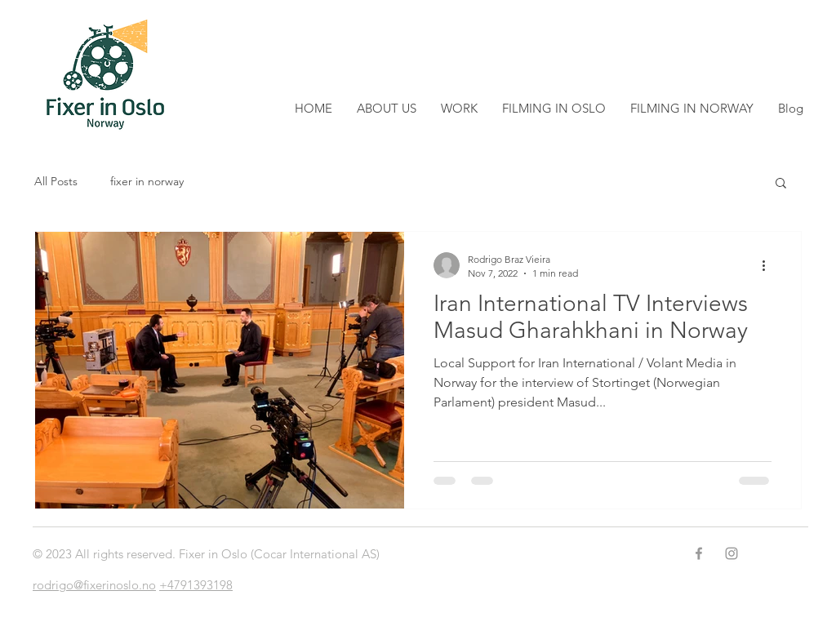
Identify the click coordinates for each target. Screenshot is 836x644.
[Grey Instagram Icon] (731, 553)
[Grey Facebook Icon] (699, 553)
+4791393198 (196, 585)
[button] (781, 184)
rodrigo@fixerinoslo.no (94, 585)
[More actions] (769, 265)
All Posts (56, 181)
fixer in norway (147, 181)
